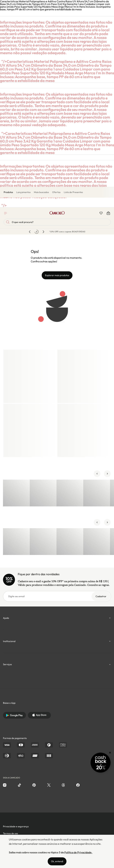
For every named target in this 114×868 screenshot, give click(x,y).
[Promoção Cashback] (101, 763)
